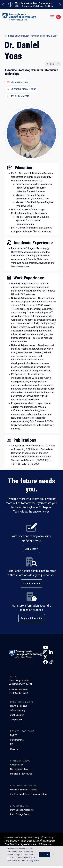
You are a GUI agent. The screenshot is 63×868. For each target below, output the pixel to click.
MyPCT (14, 735)
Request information (32, 618)
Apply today (31, 549)
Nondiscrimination (19, 769)
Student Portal (17, 740)
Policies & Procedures (21, 774)
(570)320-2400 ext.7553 (21, 89)
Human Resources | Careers (24, 790)
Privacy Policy (33, 861)
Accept (45, 855)
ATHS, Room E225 (18, 96)
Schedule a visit (31, 583)
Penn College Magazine (22, 810)
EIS (12, 744)
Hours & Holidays (19, 706)
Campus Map (17, 719)
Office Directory (18, 710)
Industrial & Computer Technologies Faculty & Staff (31, 36)
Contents (51, 64)
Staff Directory (17, 715)
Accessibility (16, 765)
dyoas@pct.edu (17, 82)
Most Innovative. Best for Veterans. (34, 3)
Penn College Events (20, 814)
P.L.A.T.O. (14, 749)
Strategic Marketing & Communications (29, 794)
